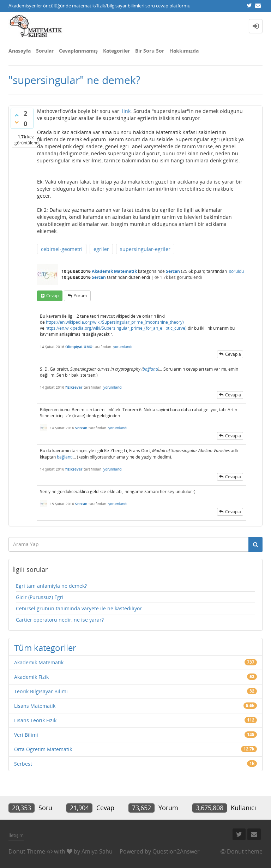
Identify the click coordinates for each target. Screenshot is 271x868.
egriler (101, 249)
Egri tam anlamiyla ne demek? (51, 586)
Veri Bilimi (26, 735)
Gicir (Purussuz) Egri (40, 597)
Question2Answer (176, 851)
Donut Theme (27, 851)
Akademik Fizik (31, 677)
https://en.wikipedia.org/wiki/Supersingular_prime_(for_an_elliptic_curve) (116, 328)
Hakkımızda (184, 51)
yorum (80, 296)
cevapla (233, 354)
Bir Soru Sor (150, 51)
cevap (52, 296)
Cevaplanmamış (78, 51)
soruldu (236, 271)
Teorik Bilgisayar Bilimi (41, 691)
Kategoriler (116, 51)
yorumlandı (123, 347)
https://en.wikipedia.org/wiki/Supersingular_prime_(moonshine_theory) (115, 322)
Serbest (23, 764)
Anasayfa (20, 51)
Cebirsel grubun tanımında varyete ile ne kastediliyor (79, 608)
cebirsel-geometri (62, 249)
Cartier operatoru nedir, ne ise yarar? (60, 620)
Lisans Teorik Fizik (35, 720)
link (126, 111)
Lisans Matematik (35, 706)
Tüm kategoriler (45, 648)
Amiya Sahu (97, 851)
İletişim (16, 835)
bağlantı (150, 369)
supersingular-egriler (145, 249)
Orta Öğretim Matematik (43, 749)
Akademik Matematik (114, 271)
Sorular (45, 51)
